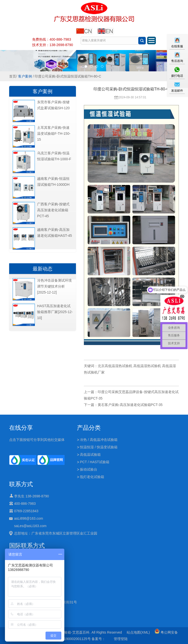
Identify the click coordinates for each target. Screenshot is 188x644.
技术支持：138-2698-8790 (53, 45)
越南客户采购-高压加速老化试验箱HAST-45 (55, 233)
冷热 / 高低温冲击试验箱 (99, 440)
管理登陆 (121, 639)
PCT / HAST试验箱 (95, 462)
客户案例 (25, 76)
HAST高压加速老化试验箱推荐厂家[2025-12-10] (55, 312)
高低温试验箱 (90, 455)
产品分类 (89, 428)
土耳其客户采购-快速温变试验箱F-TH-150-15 (54, 134)
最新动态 (43, 269)
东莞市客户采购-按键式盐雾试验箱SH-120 (53, 105)
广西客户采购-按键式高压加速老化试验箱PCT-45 (53, 210)
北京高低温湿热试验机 (115, 366)
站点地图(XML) (138, 632)
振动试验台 (89, 469)
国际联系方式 (27, 546)
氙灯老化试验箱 (92, 477)
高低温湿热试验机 (147, 366)
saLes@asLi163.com (30, 526)
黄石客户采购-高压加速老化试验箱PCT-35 (130, 405)
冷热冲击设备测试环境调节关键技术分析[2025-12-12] (54, 286)
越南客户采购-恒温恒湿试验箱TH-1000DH (53, 182)
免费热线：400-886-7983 (52, 39)
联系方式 (21, 484)
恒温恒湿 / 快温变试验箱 (99, 447)
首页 (13, 76)
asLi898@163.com (29, 518)
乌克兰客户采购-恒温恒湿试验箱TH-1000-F (54, 156)
